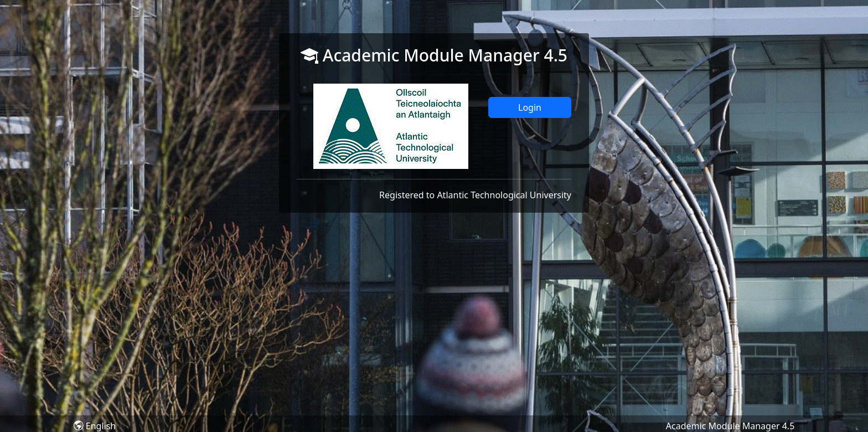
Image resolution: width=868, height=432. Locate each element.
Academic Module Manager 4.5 (730, 426)
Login (530, 107)
